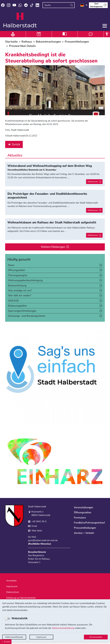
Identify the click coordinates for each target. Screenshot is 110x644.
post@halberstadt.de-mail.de (43, 540)
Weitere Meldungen (53, 247)
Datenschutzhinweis (14, 637)
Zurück (14, 145)
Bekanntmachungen (48, 42)
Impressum (41, 637)
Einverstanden (96, 637)
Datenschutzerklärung (63, 628)
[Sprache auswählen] (84, 5)
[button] (13, 90)
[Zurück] (6, 642)
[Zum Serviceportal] (98, 5)
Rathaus (27, 42)
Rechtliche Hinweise (40, 544)
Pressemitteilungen (77, 42)
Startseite (11, 42)
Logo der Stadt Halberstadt (20, 20)
